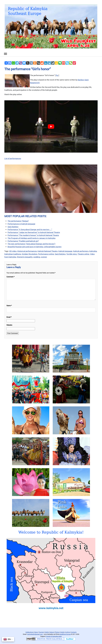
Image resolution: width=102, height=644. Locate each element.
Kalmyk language (65, 251)
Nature (52, 632)
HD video (13, 251)
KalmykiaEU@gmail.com (35, 634)
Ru (57, 75)
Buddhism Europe (65, 634)
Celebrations (29, 632)
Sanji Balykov (13, 227)
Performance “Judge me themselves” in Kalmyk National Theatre (34, 232)
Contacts (74, 632)
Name (9, 306)
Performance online (46, 254)
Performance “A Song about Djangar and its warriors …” (30, 229)
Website (9, 325)
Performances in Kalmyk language (21, 224)
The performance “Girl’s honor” (28, 69)
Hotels (62, 632)
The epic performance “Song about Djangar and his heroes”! (31, 244)
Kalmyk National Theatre (48, 251)
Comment (11, 277)
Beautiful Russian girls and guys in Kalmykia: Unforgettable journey (35, 247)
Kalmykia (93, 251)
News (36, 632)
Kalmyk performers (81, 251)
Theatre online (83, 254)
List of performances (13, 158)
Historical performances (27, 251)
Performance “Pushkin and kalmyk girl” (23, 241)
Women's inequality (25, 257)
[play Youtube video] (51, 126)
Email (9, 317)
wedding (37, 257)
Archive (68, 632)
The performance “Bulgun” (18, 221)
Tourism (41, 632)
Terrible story (72, 254)
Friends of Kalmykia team (54, 636)
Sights (47, 632)
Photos (57, 632)
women (44, 257)
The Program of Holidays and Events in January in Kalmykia (31, 238)
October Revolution (30, 254)
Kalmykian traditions (13, 254)
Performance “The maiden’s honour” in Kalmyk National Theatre (33, 235)
